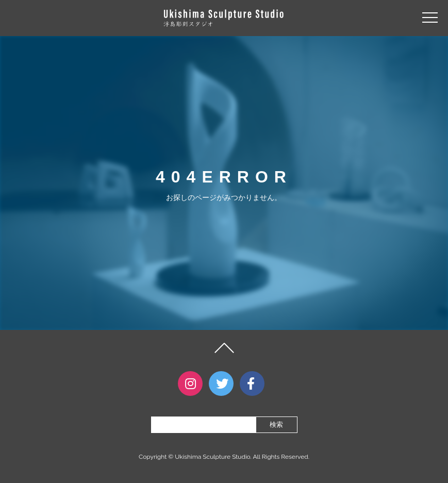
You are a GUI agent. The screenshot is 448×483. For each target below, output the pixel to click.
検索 (276, 424)
